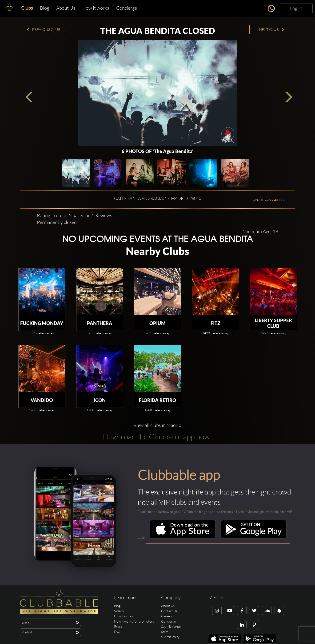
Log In (296, 8)
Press (118, 626)
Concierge (127, 8)
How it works (96, 8)
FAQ (117, 632)
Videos (119, 611)
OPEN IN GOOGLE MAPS (269, 200)
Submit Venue (171, 626)
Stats (165, 632)
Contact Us (169, 611)
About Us (66, 8)
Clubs (27, 8)
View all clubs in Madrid (157, 425)
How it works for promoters (134, 621)
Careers (167, 616)
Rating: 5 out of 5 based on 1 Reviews (75, 215)
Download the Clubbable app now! (157, 436)
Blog (45, 8)
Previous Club (43, 29)
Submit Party (170, 637)
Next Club (272, 29)
